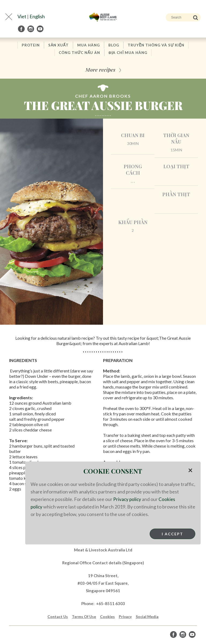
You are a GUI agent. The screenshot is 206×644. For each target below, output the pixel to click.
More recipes (100, 70)
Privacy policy (128, 499)
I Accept (172, 534)
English (37, 16)
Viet (22, 16)
